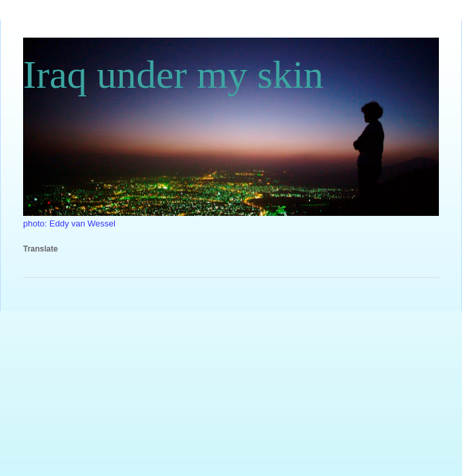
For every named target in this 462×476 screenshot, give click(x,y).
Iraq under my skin (173, 75)
